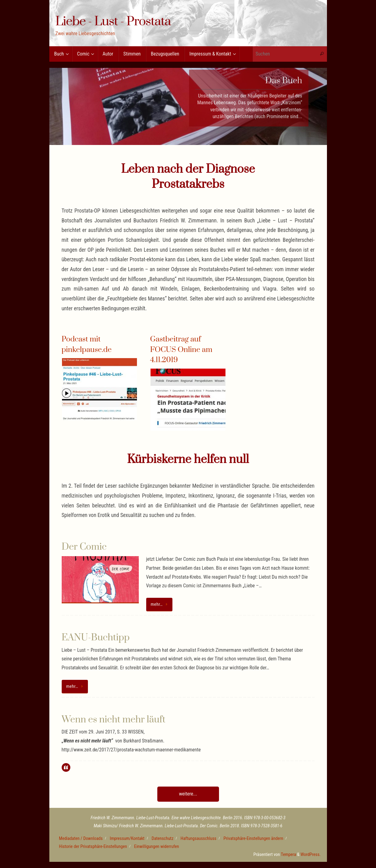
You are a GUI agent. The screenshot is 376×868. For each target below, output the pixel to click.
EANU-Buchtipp (96, 638)
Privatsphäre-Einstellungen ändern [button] (253, 839)
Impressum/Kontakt (127, 839)
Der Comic (84, 547)
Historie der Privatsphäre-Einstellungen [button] (93, 847)
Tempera (289, 855)
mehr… (160, 604)
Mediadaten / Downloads (81, 839)
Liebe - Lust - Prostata (113, 22)
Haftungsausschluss (198, 839)
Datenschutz (162, 839)
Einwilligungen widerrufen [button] (157, 847)
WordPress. (310, 855)
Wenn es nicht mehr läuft (114, 720)
